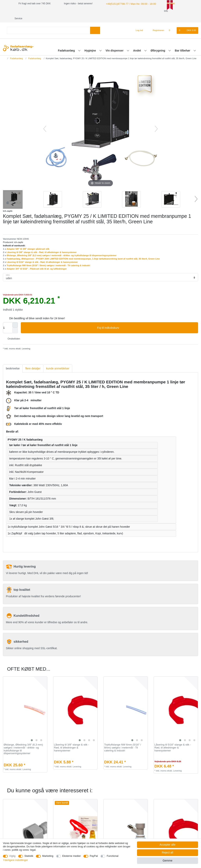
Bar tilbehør (183, 43)
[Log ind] (138, 23)
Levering (26, 341)
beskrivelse (13, 361)
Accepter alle (168, 845)
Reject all (168, 852)
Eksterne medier (71, 856)
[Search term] (48, 23)
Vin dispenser (115, 43)
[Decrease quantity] (15, 323)
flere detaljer (33, 361)
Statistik (29, 856)
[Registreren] (156, 23)
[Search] (95, 23)
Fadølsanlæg (67, 43)
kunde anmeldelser (58, 361)
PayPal (94, 856)
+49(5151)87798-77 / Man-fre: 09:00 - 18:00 (128, 4)
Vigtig (12, 856)
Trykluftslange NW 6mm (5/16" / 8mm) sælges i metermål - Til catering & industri (48, 258)
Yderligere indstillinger (15, 860)
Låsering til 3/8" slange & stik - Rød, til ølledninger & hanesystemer (42, 245)
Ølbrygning (158, 43)
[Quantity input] (8, 320)
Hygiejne (90, 43)
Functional (112, 856)
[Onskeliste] (171, 23)
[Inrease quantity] (15, 318)
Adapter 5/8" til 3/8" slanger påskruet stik (28, 241)
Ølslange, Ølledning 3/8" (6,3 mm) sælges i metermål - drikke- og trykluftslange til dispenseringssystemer (62, 248)
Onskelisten (12, 331)
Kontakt (166, 4)
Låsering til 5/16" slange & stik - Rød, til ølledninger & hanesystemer (42, 255)
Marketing (48, 856)
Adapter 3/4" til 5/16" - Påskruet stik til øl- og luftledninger (37, 261)
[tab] (13, 361)
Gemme (167, 861)
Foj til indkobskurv (146, 320)
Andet (137, 43)
